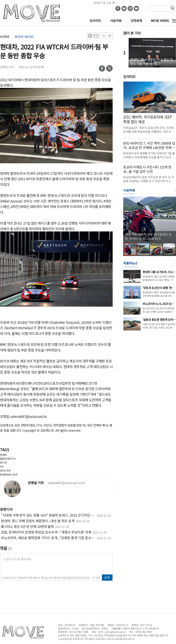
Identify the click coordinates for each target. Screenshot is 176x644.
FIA (2, 467)
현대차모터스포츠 (9, 475)
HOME (5, 36)
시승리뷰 (116, 20)
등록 (107, 577)
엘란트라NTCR (8, 459)
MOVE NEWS (160, 20)
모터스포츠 (6, 470)
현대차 (3, 455)
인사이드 (95, 20)
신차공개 (136, 20)
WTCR (3, 463)
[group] (150, 220)
